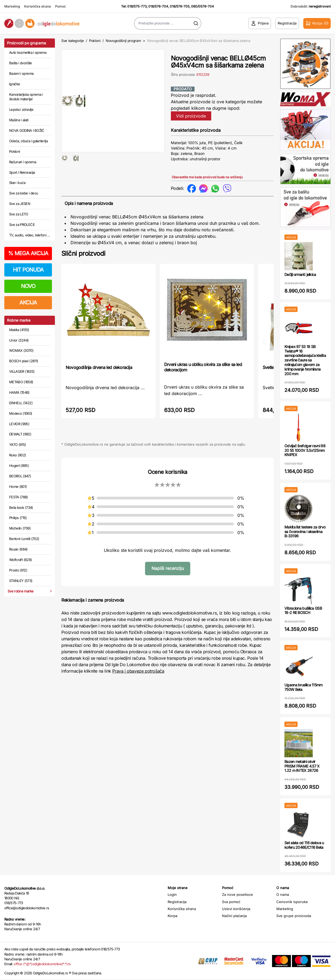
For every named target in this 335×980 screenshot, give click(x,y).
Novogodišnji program (123, 41)
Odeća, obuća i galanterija (28, 141)
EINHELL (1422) (21, 403)
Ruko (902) (18, 455)
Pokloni (15, 151)
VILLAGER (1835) (22, 371)
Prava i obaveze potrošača (138, 671)
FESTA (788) (19, 497)
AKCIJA (28, 303)
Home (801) (18, 487)
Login (172, 894)
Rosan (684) (18, 549)
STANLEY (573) (21, 581)
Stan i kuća (17, 183)
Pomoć (61, 6)
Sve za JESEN (20, 204)
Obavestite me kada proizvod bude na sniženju (207, 177)
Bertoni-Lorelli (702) (24, 539)
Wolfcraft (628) (20, 560)
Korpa (172, 916)
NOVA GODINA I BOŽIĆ (27, 130)
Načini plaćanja (234, 916)
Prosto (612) (18, 570)
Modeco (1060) (21, 413)
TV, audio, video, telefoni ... (30, 235)
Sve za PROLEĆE (22, 225)
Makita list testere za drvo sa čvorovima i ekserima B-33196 (305, 532)
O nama (283, 894)
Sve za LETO (19, 214)
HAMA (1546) (19, 392)
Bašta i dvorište (21, 63)
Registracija (177, 902)
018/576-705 (180, 6)
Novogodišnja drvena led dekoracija (99, 367)
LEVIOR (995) (19, 424)
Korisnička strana (38, 6)
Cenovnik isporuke (292, 902)
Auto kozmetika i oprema (28, 52)
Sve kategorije (73, 41)
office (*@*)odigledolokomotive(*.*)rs (42, 964)
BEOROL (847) (20, 476)
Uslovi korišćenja (236, 909)
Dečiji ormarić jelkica (300, 274)
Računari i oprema (23, 162)
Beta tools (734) (21, 507)
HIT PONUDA (28, 270)
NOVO (28, 286)
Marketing (12, 6)
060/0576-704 (202, 6)
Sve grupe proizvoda (294, 916)
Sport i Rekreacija (22, 172)
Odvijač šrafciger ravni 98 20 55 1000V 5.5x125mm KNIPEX (305, 450)
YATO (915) (18, 445)
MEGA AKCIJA (28, 253)
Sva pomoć (231, 902)
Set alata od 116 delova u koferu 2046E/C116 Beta (304, 845)
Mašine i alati (19, 120)
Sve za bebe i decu (24, 193)
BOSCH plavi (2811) (24, 361)
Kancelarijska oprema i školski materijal (26, 97)
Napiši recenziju (168, 568)
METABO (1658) (21, 382)
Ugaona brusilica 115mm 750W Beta (304, 687)
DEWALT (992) (20, 434)
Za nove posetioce (237, 894)
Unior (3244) (19, 340)
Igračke (15, 84)
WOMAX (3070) (21, 350)
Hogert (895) (19, 466)
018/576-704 (158, 6)
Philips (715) (18, 518)
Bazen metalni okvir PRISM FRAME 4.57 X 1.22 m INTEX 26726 (302, 766)
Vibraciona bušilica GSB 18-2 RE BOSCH (303, 610)
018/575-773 (137, 6)
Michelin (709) (20, 528)
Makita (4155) (19, 330)
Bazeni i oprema (21, 73)
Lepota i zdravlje (21, 109)
